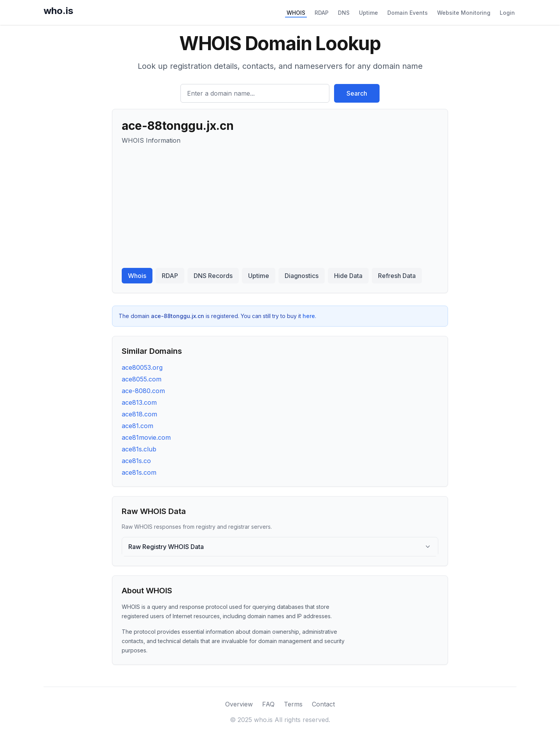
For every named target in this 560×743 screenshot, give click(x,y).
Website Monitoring (464, 13)
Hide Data (348, 276)
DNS (344, 13)
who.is (58, 11)
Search (357, 93)
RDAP (322, 13)
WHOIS (296, 13)
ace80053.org (142, 367)
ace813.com (139, 402)
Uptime (368, 13)
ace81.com (137, 426)
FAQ (268, 704)
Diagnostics (302, 276)
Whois (137, 276)
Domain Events (408, 13)
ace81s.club (139, 449)
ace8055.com (142, 379)
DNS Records (213, 276)
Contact (323, 704)
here (309, 316)
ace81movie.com (146, 437)
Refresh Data (397, 276)
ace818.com (139, 414)
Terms (293, 704)
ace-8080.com (143, 391)
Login (507, 13)
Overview (239, 704)
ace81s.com (139, 472)
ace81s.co (136, 461)
